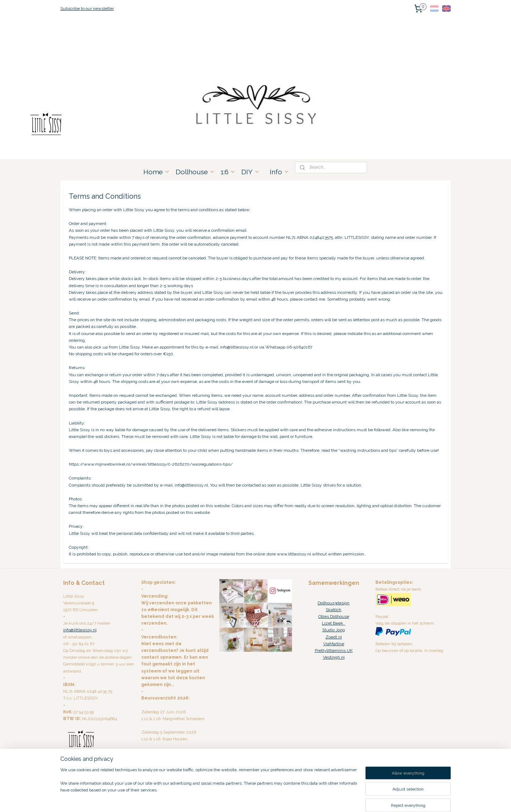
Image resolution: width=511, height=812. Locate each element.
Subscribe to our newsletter (87, 9)
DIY (251, 172)
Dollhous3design (334, 603)
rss (240, 799)
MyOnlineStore (324, 799)
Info (279, 172)
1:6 (228, 172)
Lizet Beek (334, 623)
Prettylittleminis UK (334, 651)
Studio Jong (334, 630)
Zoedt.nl (334, 637)
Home (157, 172)
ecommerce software (265, 799)
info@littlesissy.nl (80, 630)
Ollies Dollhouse (334, 616)
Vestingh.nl (334, 657)
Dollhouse (195, 172)
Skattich (334, 610)
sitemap (226, 799)
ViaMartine (334, 644)
